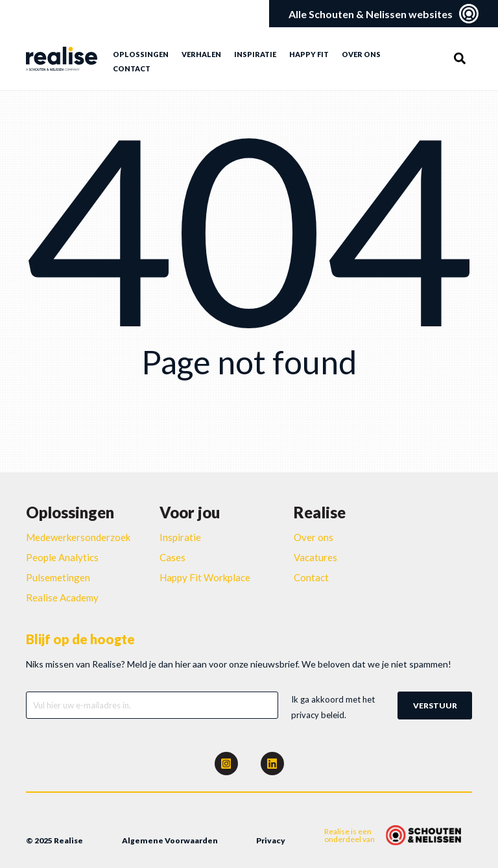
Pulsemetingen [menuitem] (58, 577)
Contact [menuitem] (132, 68)
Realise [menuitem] (320, 512)
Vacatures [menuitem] (315, 557)
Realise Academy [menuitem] (62, 597)
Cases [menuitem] (172, 557)
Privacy (271, 840)
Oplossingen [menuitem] (141, 54)
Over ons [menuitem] (361, 54)
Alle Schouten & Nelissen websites (384, 14)
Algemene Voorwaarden (170, 840)
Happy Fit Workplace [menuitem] (205, 577)
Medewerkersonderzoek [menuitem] (78, 537)
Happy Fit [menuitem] (309, 54)
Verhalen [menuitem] (201, 54)
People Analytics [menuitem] (62, 557)
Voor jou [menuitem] (190, 512)
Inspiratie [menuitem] (255, 54)
